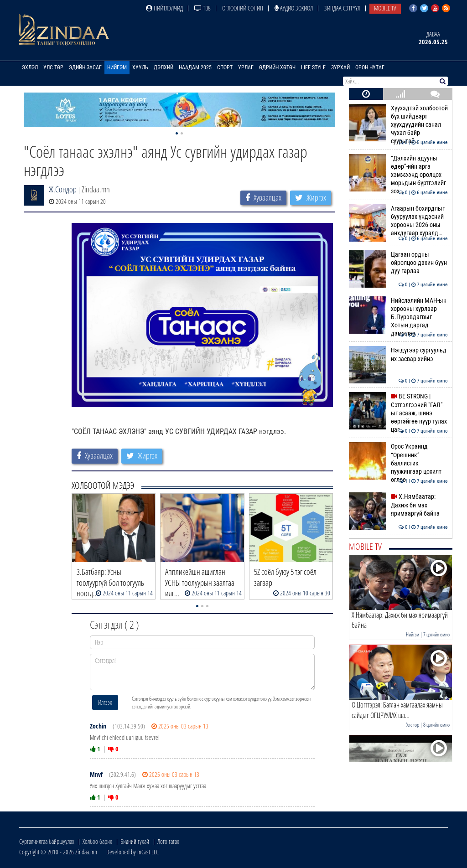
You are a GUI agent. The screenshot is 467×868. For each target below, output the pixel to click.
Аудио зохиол (294, 8)
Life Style (313, 67)
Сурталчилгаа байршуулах (47, 841)
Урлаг (246, 67)
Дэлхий (163, 67)
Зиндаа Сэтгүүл (342, 8)
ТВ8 (202, 8)
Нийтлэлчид (164, 8)
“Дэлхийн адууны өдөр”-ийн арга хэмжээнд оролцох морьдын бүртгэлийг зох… (398, 175)
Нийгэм (117, 67)
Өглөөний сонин (243, 8)
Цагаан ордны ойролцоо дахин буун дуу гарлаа (398, 263)
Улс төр (53, 67)
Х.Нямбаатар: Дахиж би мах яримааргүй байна (398, 505)
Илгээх (105, 702)
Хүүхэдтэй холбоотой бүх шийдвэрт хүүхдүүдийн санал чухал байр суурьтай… (398, 125)
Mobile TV (385, 8)
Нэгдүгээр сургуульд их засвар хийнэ (398, 354)
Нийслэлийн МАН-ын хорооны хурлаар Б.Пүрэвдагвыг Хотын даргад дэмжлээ (398, 317)
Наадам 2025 (195, 67)
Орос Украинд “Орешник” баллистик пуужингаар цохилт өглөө (398, 463)
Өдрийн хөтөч (277, 67)
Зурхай (340, 67)
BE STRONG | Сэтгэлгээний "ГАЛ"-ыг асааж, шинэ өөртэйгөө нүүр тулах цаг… (398, 413)
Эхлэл (30, 67)
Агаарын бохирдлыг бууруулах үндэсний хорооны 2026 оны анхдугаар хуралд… (398, 221)
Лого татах (168, 841)
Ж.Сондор (63, 189)
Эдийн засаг (85, 67)
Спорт (225, 67)
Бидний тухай (135, 841)
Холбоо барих (97, 841)
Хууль (140, 67)
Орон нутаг (370, 67)
